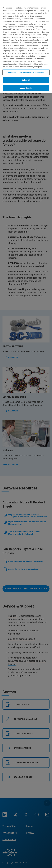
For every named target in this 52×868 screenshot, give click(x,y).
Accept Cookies (26, 88)
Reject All (26, 80)
